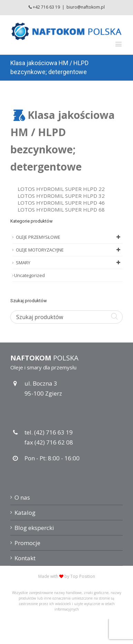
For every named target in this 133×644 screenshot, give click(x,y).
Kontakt (25, 558)
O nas (22, 497)
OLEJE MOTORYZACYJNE (69, 250)
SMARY (69, 263)
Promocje (27, 543)
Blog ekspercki (34, 528)
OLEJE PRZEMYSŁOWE (69, 237)
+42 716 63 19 (46, 7)
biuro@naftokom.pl (86, 7)
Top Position (83, 576)
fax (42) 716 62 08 (49, 442)
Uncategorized (29, 275)
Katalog (25, 513)
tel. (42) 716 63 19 (49, 432)
